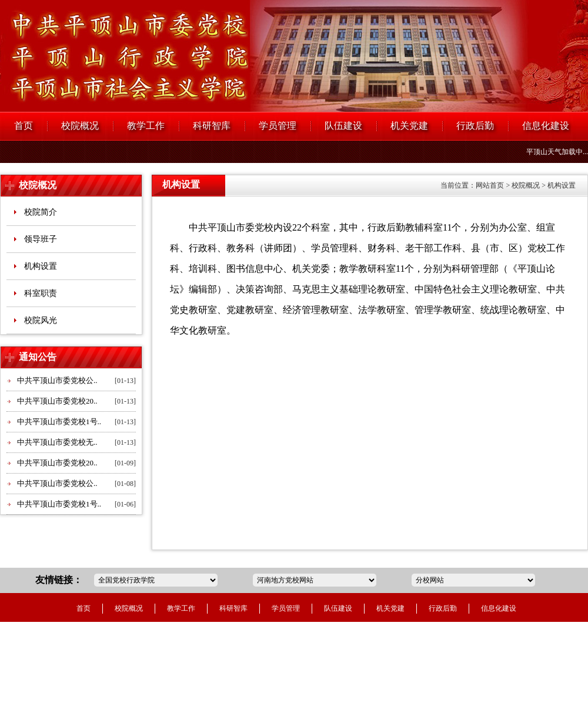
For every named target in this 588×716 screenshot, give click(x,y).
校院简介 (41, 212)
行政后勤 (475, 126)
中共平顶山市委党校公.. (57, 380)
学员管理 (278, 126)
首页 (24, 126)
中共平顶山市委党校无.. (57, 442)
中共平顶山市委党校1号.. (59, 422)
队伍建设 (343, 126)
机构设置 (41, 266)
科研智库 (212, 126)
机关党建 (409, 126)
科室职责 (41, 293)
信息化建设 (546, 126)
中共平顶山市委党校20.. (57, 401)
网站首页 (490, 185)
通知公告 (38, 357)
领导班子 (41, 239)
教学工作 (146, 126)
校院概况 (80, 126)
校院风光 (41, 320)
